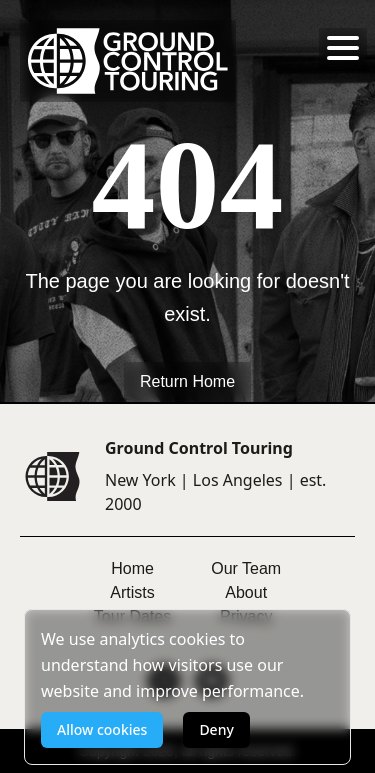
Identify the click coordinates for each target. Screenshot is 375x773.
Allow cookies (102, 729)
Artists (132, 592)
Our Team (246, 568)
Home (132, 568)
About (246, 592)
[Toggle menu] (343, 48)
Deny (216, 729)
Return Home (187, 381)
